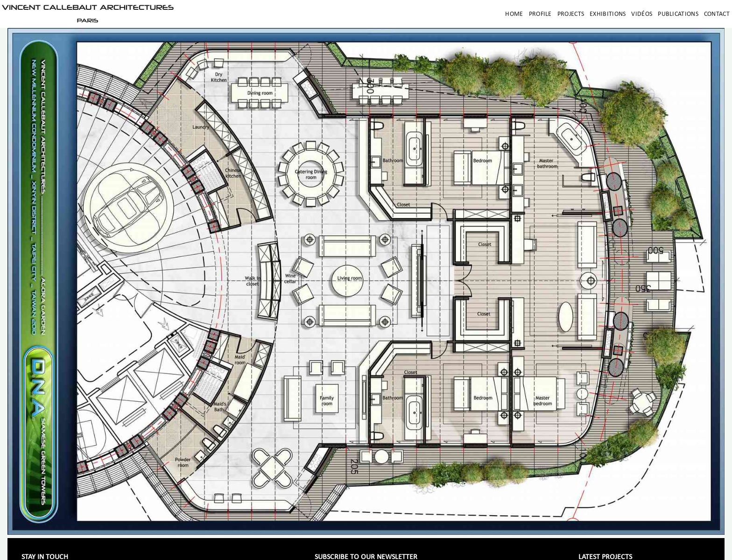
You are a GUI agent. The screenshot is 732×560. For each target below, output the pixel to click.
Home (514, 14)
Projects (571, 14)
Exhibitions (608, 14)
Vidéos (642, 14)
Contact (717, 14)
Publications (678, 14)
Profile (540, 14)
